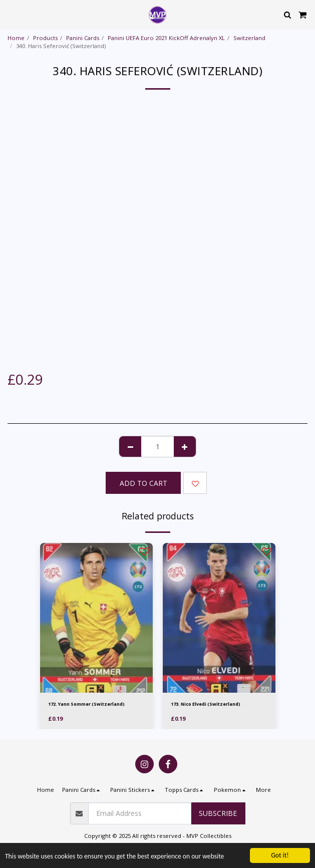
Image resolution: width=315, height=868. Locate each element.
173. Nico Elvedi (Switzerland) (206, 704)
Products (45, 38)
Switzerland (249, 38)
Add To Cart (143, 483)
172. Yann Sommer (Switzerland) (86, 704)
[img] (96, 618)
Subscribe (218, 813)
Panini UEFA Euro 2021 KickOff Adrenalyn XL (166, 38)
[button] (11, 14)
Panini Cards (83, 38)
